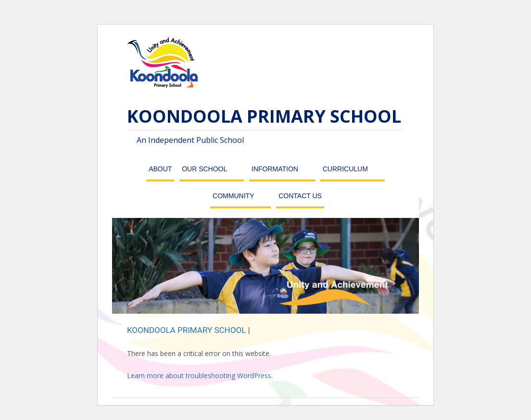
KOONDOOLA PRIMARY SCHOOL (264, 116)
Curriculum (345, 169)
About (160, 169)
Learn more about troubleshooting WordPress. (200, 375)
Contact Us (300, 196)
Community (233, 196)
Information (275, 169)
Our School (204, 169)
